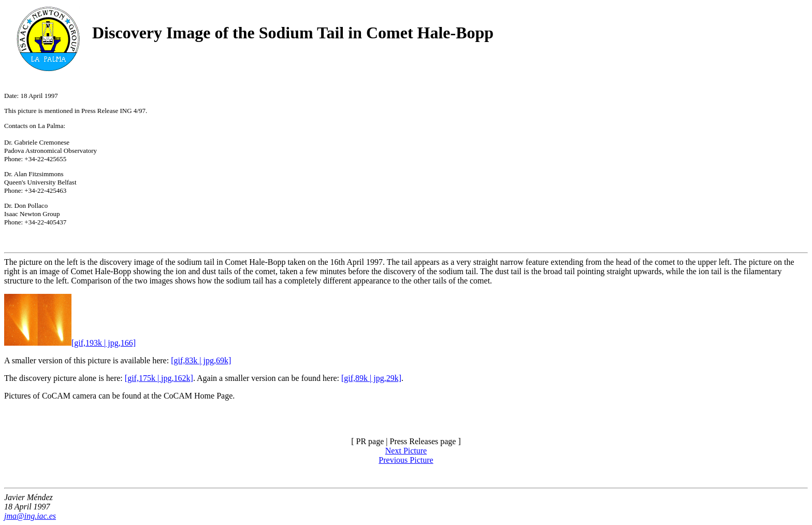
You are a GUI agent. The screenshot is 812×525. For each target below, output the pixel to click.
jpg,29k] (386, 378)
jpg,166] (121, 343)
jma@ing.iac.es (30, 516)
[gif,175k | (143, 378)
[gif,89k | (356, 378)
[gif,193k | (55, 343)
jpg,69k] (216, 360)
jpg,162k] (177, 378)
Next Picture (406, 451)
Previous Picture (406, 460)
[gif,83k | (186, 360)
